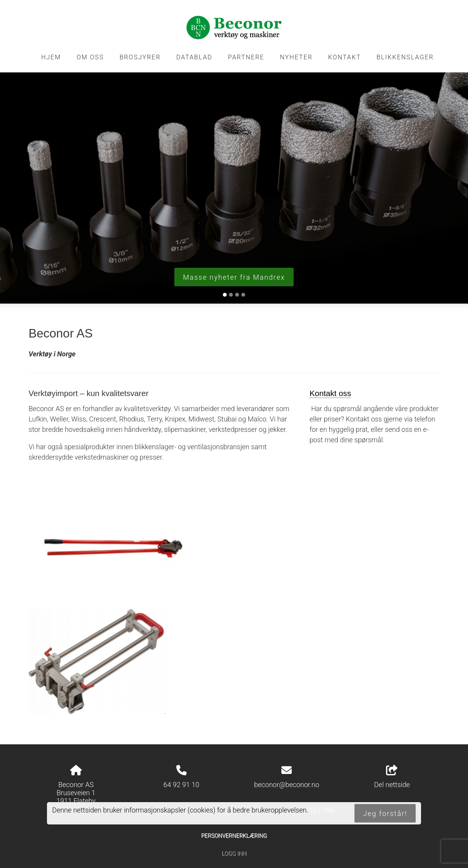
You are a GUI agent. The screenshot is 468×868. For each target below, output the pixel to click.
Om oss (90, 57)
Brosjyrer (140, 57)
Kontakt (345, 57)
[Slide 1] (225, 295)
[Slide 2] (231, 295)
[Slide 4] (243, 295)
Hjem (51, 57)
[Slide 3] (237, 295)
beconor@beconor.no (287, 785)
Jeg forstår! (385, 813)
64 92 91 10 (181, 785)
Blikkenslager (405, 57)
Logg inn (234, 854)
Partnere (246, 57)
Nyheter (296, 57)
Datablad (194, 57)
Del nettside (392, 777)
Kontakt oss (330, 393)
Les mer (322, 810)
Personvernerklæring (234, 836)
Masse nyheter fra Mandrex (234, 277)
